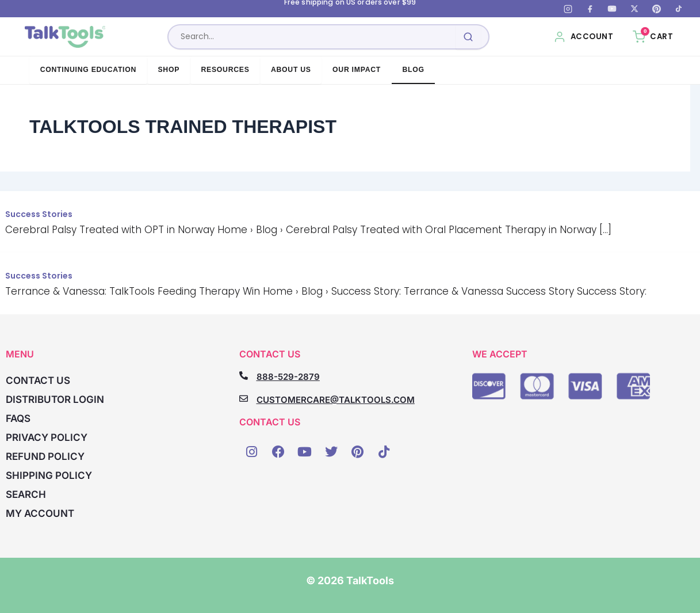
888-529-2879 (288, 377)
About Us (291, 70)
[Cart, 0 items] (653, 37)
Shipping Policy (49, 475)
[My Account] (584, 37)
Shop (169, 70)
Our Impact (357, 70)
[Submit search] (468, 37)
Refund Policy (45, 456)
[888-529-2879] (244, 376)
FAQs (18, 418)
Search (26, 494)
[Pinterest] (656, 9)
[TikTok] (679, 9)
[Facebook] (590, 9)
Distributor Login (55, 399)
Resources (225, 70)
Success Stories (39, 214)
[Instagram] (568, 9)
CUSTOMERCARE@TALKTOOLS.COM (336, 400)
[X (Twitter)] (634, 9)
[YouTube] (612, 9)
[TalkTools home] (65, 37)
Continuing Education (88, 70)
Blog (413, 70)
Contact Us (38, 380)
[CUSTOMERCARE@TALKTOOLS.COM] (244, 399)
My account (40, 513)
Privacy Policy (47, 437)
